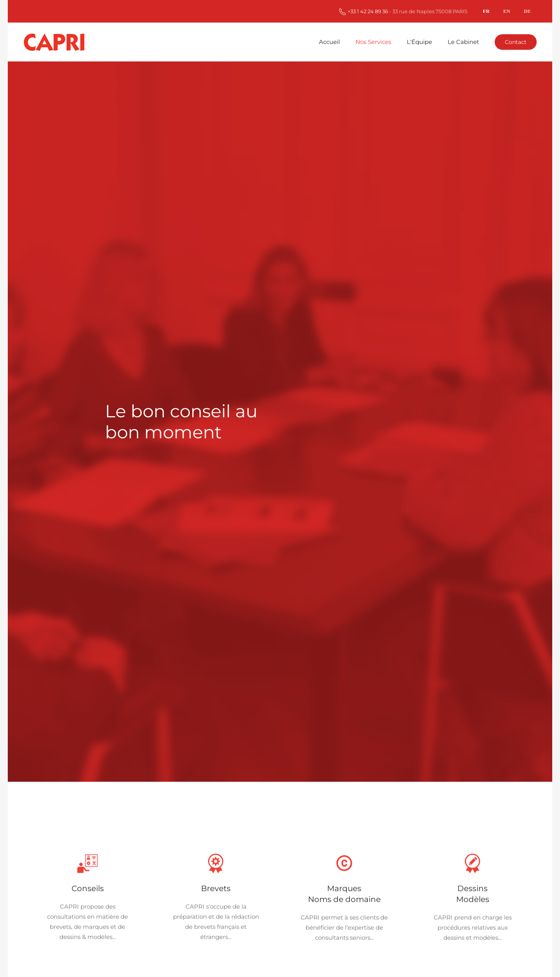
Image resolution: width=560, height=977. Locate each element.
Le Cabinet (463, 42)
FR (486, 11)
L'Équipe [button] (419, 42)
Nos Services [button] (373, 42)
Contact (516, 42)
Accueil (329, 42)
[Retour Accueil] (55, 42)
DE (527, 11)
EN (507, 11)
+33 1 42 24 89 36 (363, 11)
